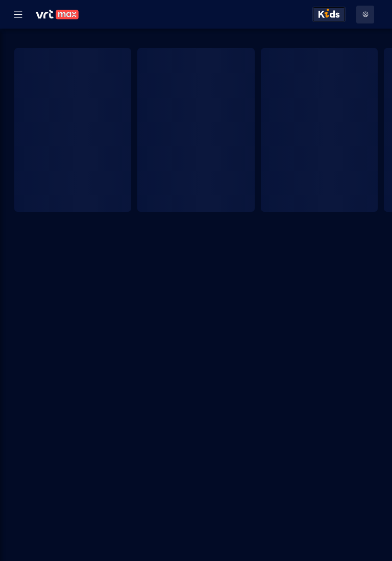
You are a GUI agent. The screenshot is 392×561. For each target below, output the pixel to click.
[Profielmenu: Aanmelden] (365, 15)
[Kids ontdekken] (329, 14)
